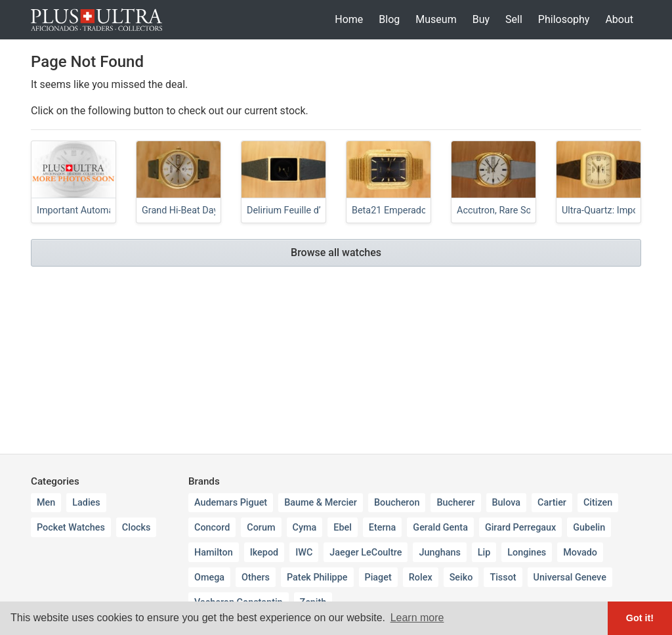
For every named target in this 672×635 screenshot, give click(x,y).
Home (349, 19)
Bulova (507, 503)
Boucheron (397, 503)
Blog (389, 19)
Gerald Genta (440, 528)
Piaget (378, 578)
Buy (481, 19)
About (619, 19)
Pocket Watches (71, 528)
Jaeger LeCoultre (366, 553)
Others (256, 578)
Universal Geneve (570, 578)
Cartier (552, 503)
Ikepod (264, 553)
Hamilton (214, 553)
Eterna (383, 528)
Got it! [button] (640, 618)
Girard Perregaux (520, 528)
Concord (212, 528)
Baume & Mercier (321, 503)
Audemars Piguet (231, 503)
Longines (527, 553)
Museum (436, 19)
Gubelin (589, 528)
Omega (209, 578)
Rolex (421, 578)
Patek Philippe (317, 578)
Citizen (598, 503)
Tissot (503, 578)
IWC (304, 553)
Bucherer (455, 503)
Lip (484, 553)
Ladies (86, 503)
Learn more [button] (417, 618)
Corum (261, 528)
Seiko (461, 578)
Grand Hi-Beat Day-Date (191, 210)
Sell (514, 19)
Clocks (136, 528)
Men (46, 503)
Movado (580, 553)
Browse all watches (336, 252)
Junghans (439, 553)
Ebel (343, 528)
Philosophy (564, 19)
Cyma (305, 528)
